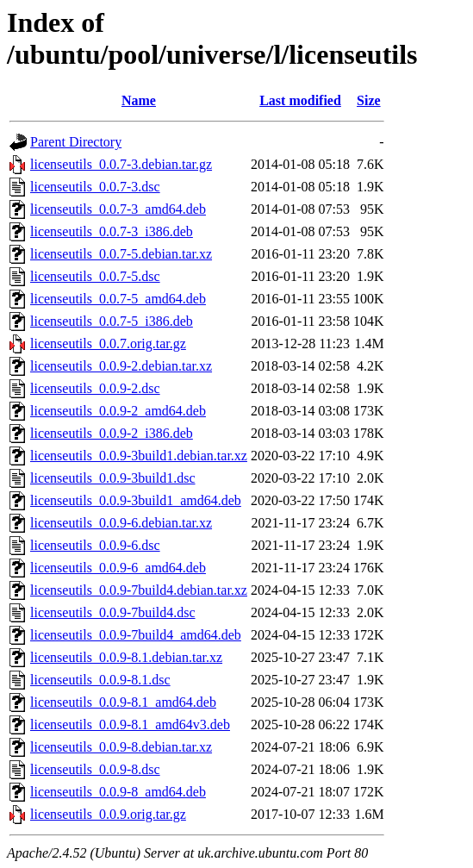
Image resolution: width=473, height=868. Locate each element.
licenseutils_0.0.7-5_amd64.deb (118, 299)
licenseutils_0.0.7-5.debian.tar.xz (121, 254)
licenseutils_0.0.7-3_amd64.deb (118, 209)
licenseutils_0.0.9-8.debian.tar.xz (121, 747)
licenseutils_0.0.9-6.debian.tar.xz (121, 523)
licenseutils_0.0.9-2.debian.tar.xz (121, 366)
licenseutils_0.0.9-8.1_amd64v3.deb (130, 724)
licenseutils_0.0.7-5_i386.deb (112, 321)
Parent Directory (76, 142)
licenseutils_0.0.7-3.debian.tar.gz (121, 164)
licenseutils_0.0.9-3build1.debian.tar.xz (139, 456)
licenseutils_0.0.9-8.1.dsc (100, 680)
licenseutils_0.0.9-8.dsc (95, 769)
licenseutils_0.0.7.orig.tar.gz (108, 343)
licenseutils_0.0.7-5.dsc (95, 276)
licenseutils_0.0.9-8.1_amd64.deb (123, 702)
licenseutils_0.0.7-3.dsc (95, 187)
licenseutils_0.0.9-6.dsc (95, 545)
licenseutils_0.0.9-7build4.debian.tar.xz (139, 590)
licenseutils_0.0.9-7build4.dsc (113, 612)
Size (369, 100)
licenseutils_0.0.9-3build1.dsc (113, 478)
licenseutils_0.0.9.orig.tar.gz (108, 814)
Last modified (300, 100)
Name (139, 100)
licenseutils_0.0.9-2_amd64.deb (118, 411)
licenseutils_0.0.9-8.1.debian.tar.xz (126, 657)
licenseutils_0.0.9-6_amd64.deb (118, 568)
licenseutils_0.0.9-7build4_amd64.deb (136, 635)
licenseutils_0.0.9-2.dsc (95, 388)
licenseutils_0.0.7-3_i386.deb (112, 231)
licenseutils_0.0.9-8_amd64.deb (118, 792)
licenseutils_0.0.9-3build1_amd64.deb (136, 500)
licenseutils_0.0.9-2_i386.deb (112, 433)
